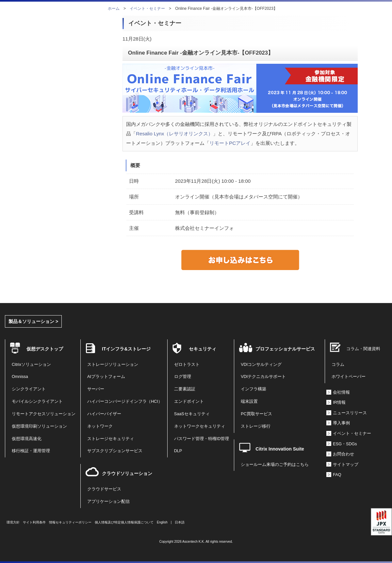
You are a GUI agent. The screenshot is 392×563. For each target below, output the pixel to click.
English (162, 522)
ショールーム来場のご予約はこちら (275, 465)
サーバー (96, 389)
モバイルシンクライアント (37, 401)
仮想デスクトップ (45, 349)
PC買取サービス (256, 414)
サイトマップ (346, 465)
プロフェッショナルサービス (285, 349)
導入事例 (341, 423)
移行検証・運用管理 (31, 451)
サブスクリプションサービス (115, 451)
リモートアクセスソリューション (44, 414)
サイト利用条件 (34, 522)
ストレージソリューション (113, 365)
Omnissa (20, 377)
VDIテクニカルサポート (263, 377)
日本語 (180, 522)
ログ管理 (183, 377)
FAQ (337, 475)
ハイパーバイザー (104, 414)
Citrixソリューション (31, 365)
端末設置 (249, 401)
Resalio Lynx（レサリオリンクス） (174, 134)
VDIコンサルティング (261, 365)
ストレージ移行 (256, 426)
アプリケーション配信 (108, 502)
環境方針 (13, 522)
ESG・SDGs (345, 444)
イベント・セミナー (147, 9)
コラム (338, 365)
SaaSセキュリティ (192, 414)
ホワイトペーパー (349, 377)
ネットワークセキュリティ (200, 426)
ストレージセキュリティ (111, 439)
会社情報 (341, 392)
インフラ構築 (253, 389)
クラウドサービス (104, 489)
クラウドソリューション (127, 473)
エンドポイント (189, 401)
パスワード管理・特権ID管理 (202, 439)
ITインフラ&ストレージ (126, 349)
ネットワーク (100, 426)
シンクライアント (29, 389)
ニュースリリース (350, 413)
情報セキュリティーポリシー (70, 522)
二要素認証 (185, 389)
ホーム (114, 9)
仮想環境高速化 (27, 439)
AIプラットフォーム (106, 377)
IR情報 (339, 402)
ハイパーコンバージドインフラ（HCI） (125, 401)
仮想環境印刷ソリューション (39, 426)
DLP (178, 451)
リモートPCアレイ (230, 143)
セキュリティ (203, 349)
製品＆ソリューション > (33, 321)
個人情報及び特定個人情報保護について (124, 522)
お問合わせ (343, 454)
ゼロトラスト (187, 365)
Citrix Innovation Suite (280, 449)
